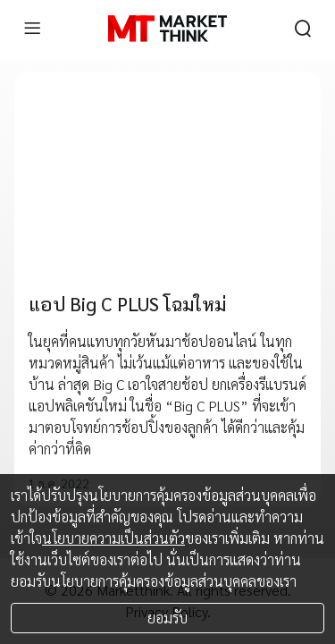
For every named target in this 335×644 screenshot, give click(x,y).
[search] (303, 29)
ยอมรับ (167, 618)
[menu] (32, 29)
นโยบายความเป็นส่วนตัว (113, 538)
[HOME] (167, 29)
